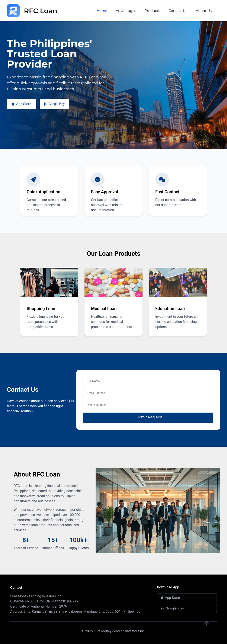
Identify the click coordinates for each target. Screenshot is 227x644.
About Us (204, 11)
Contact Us (178, 11)
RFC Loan (32, 11)
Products (152, 11)
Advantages (126, 11)
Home (102, 11)
